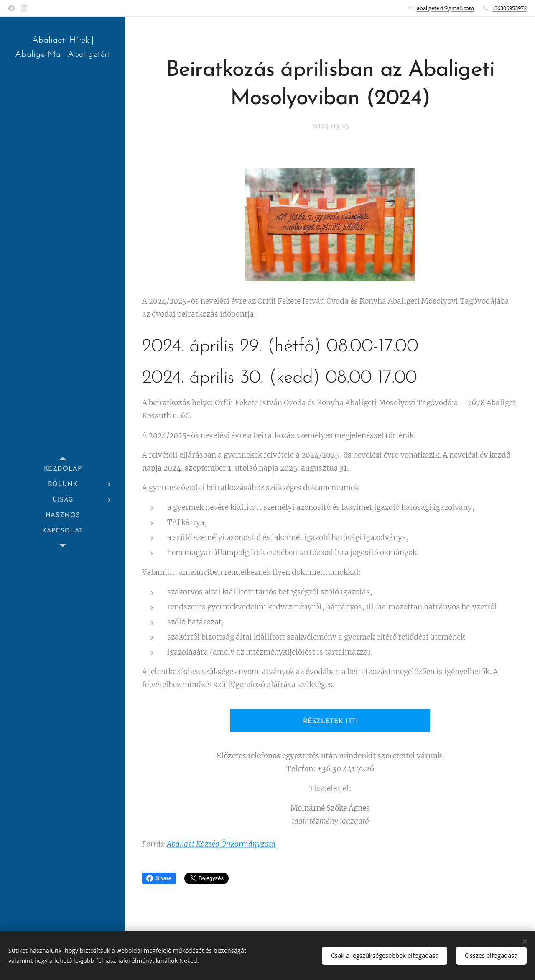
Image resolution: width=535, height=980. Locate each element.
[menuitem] (63, 469)
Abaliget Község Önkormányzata (221, 844)
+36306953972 (509, 8)
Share (159, 878)
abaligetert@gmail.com (445, 8)
